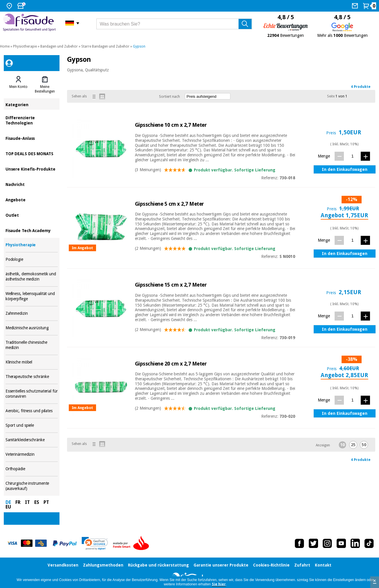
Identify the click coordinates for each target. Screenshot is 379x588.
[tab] (19, 85)
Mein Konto (18, 87)
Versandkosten (63, 565)
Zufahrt (302, 565)
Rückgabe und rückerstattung (158, 565)
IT (27, 502)
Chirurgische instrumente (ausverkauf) (32, 486)
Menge (324, 156)
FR (18, 502)
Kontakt (323, 565)
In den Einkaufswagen (345, 169)
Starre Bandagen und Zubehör (105, 46)
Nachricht (32, 184)
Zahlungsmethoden (103, 565)
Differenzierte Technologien (32, 120)
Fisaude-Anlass (32, 138)
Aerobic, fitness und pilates (32, 411)
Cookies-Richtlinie (271, 565)
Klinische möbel (32, 362)
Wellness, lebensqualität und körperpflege (32, 296)
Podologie (32, 259)
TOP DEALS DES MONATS (32, 153)
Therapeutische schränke (32, 377)
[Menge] (352, 156)
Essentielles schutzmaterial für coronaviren (32, 394)
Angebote (32, 199)
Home (5, 46)
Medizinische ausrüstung (32, 328)
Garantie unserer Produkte (221, 565)
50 (364, 445)
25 (353, 445)
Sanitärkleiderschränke (32, 440)
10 (342, 445)
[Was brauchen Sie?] (174, 24)
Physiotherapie (25, 46)
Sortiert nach (169, 97)
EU (8, 507)
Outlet (32, 215)
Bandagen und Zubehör (59, 46)
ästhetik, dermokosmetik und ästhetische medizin (32, 277)
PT (46, 502)
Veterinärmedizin (32, 454)
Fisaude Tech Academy (32, 230)
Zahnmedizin (32, 313)
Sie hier (219, 584)
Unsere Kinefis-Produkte (32, 169)
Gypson (139, 46)
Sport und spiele (32, 425)
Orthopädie (32, 469)
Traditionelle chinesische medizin (32, 345)
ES (37, 502)
